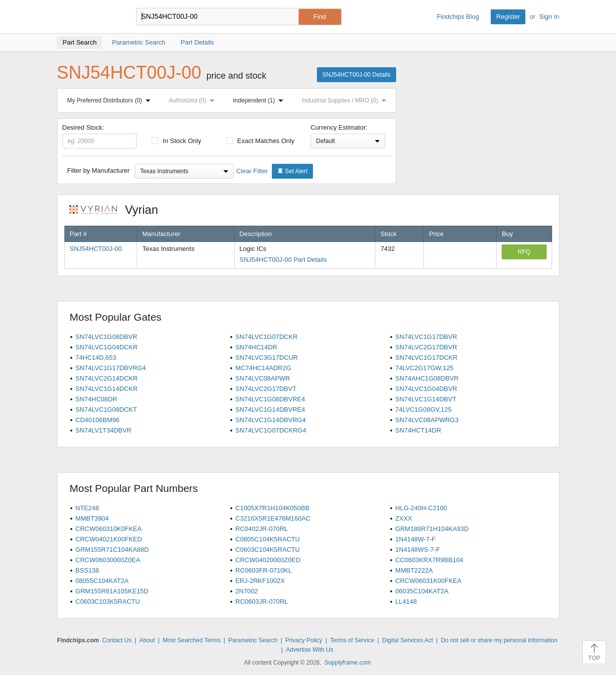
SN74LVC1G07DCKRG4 (271, 430)
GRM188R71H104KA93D (432, 529)
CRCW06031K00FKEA (428, 581)
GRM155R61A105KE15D (112, 591)
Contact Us (117, 640)
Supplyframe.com (347, 663)
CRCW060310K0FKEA (108, 529)
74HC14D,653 (96, 358)
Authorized (194, 100)
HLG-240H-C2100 (421, 508)
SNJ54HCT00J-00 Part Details (283, 260)
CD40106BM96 (97, 420)
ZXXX (404, 518)
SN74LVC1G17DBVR (426, 337)
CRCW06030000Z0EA (108, 560)
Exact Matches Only (260, 141)
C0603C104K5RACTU (267, 550)
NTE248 (87, 508)
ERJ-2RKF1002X (260, 581)
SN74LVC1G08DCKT (106, 410)
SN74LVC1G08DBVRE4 (270, 399)
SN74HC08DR (96, 399)
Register (508, 17)
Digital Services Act (408, 640)
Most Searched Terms (192, 640)
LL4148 (406, 602)
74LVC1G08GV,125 (423, 410)
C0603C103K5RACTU (107, 602)
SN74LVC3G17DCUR (266, 358)
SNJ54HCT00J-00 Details (356, 75)
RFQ (524, 252)
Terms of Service (352, 640)
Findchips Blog (458, 17)
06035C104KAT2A (422, 591)
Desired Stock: (100, 136)
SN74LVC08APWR (262, 378)
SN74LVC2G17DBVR (426, 347)
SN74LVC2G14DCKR (106, 378)
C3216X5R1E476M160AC (273, 518)
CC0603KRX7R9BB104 (429, 560)
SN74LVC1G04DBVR (426, 389)
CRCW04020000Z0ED (268, 560)
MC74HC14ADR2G (263, 368)
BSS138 (87, 570)
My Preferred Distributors (111, 100)
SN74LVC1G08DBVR (106, 337)
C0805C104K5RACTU (267, 539)
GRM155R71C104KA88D (112, 550)
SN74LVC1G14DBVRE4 (270, 410)
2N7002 (247, 591)
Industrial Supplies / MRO (346, 100)
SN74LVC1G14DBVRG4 (270, 420)
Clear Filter (252, 171)
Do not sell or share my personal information (499, 640)
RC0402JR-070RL (261, 529)
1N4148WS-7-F (417, 550)
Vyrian (119, 210)
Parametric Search (253, 640)
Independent (260, 100)
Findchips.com (89, 17)
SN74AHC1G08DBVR (427, 378)
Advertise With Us (310, 650)
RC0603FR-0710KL (263, 570)
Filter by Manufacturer (99, 170)
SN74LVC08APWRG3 (427, 420)
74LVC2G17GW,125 (424, 368)
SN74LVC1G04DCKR (106, 347)
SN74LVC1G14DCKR (106, 389)
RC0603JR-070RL (261, 602)
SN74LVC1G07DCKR (266, 337)
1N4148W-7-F (415, 539)
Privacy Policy (304, 640)
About (147, 640)
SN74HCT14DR (418, 430)
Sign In (549, 17)
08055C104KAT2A (102, 581)
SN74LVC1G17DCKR (426, 358)
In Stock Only (176, 141)
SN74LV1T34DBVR (103, 430)
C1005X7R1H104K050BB (272, 508)
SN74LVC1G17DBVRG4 (110, 368)
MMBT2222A (414, 570)
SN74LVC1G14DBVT (426, 399)
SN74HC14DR (256, 347)
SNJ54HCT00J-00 (96, 249)
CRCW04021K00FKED (108, 539)
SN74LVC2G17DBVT (266, 389)
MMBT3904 (92, 518)
